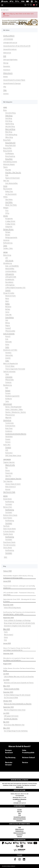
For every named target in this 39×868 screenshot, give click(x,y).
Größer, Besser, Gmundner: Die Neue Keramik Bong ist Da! (19, 669)
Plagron (8, 326)
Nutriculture (9, 453)
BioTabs (8, 309)
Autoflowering (10, 502)
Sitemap (6, 63)
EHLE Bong (9, 121)
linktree (5, 77)
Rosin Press (9, 428)
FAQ (5, 87)
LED (7, 258)
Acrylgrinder (9, 219)
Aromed (8, 489)
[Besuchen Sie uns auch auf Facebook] (15, 860)
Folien (7, 361)
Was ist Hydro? (9, 635)
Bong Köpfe (7, 140)
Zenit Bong (9, 118)
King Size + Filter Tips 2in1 (13, 172)
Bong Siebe (9, 159)
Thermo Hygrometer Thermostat (15, 369)
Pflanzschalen (10, 380)
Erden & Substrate (9, 334)
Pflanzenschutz (10, 415)
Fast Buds (6, 526)
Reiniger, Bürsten (8, 229)
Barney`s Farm (8, 507)
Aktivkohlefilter (10, 269)
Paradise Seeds (8, 534)
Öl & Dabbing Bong (11, 135)
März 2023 (7, 728)
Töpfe (7, 374)
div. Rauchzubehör (11, 194)
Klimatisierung (8, 263)
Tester (5, 246)
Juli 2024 (6, 674)
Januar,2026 (7, 581)
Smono (8, 470)
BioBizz (7, 304)
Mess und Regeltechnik (11, 363)
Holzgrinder (9, 227)
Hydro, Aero (7, 445)
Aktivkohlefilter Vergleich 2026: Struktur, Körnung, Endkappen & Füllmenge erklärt (18, 577)
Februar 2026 (7, 571)
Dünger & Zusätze (9, 293)
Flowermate (9, 473)
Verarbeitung (7, 420)
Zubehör (8, 290)
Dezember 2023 (8, 692)
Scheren (8, 442)
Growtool (8, 447)
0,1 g (7, 210)
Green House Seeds (9, 529)
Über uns (19, 812)
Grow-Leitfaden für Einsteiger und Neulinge (17, 620)
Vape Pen (8, 476)
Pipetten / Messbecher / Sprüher (16, 412)
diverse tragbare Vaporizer (13, 478)
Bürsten (8, 235)
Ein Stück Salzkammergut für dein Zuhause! (17, 695)
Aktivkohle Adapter (9, 164)
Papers (5, 167)
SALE (6, 557)
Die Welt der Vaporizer (11, 719)
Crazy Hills (8, 315)
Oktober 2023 (8, 701)
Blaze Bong (9, 132)
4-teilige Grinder (10, 224)
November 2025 (8, 605)
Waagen (6, 208)
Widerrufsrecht (8, 73)
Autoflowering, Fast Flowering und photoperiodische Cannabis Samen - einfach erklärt (19, 613)
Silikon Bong (9, 137)
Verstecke (6, 240)
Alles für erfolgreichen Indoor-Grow (15, 710)
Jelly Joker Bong (10, 126)
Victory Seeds (8, 548)
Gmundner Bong (10, 113)
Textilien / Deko (8, 248)
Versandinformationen (10, 49)
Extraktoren (9, 431)
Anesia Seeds (7, 499)
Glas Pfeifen (9, 200)
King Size (8, 170)
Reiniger (8, 232)
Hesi (7, 320)
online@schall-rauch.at (10, 43)
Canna (7, 312)
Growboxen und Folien (10, 350)
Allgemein (8, 418)
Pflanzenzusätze (10, 331)
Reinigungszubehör (11, 237)
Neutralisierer (9, 282)
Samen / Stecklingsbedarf (13, 407)
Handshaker (9, 437)
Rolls (7, 175)
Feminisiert (9, 504)
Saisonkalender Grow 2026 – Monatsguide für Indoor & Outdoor (19, 600)
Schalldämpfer (10, 279)
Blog (20, 813)
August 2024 (7, 664)
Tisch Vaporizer (8, 481)
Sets (7, 388)
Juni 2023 (6, 713)
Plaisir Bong (9, 116)
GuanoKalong (9, 317)
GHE (7, 450)
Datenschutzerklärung (20, 833)
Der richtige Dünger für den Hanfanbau (16, 731)
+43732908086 (8, 39)
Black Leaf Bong (10, 129)
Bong (5, 110)
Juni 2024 (6, 680)
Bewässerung (7, 385)
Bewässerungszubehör (12, 396)
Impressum (7, 70)
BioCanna (8, 307)
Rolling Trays (9, 191)
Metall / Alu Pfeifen (11, 205)
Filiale (5, 90)
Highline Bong (10, 124)
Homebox (8, 353)
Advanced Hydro (11, 296)
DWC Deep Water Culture (13, 455)
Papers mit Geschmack (12, 178)
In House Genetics (9, 531)
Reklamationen (19, 831)
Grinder (6, 216)
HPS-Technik (9, 260)
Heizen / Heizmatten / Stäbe (14, 409)
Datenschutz (7, 53)
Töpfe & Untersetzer (9, 372)
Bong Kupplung (10, 156)
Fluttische (8, 382)
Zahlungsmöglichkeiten (10, 60)
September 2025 (8, 618)
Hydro (7, 347)
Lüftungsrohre (10, 274)
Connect (6, 94)
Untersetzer (9, 377)
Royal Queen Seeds (9, 542)
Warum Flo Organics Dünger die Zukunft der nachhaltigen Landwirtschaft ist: (17, 649)
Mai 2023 (6, 722)
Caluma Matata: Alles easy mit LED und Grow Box (19, 677)
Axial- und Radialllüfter (12, 266)
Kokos (7, 344)
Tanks (7, 401)
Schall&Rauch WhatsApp (19, 799)
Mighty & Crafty (10, 465)
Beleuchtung (7, 255)
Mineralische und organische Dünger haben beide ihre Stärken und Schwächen (19, 659)
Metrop (8, 323)
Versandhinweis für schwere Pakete (14, 80)
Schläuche (9, 399)
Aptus (7, 298)
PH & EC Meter (10, 366)
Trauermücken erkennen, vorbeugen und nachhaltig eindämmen (19, 587)
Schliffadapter (10, 154)
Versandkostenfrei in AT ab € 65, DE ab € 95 (17, 46)
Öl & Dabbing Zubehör (10, 162)
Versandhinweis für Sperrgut (12, 83)
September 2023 (8, 707)
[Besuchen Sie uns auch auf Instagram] (20, 860)
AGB (5, 56)
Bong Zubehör (8, 151)
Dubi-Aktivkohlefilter (11, 183)
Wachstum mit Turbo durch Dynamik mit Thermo (19, 683)
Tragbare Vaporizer (9, 462)
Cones (5, 186)
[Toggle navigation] (2, 4)
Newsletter (7, 66)
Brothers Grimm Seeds (10, 515)
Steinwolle (8, 342)
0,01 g (7, 213)
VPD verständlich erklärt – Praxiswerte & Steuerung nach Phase (19, 594)
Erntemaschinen (10, 426)
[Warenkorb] (31, 5)
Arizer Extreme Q (10, 487)
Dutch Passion (8, 518)
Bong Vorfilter (7, 148)
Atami (7, 301)
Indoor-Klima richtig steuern (12, 608)
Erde (7, 339)
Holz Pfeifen (9, 202)
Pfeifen (5, 197)
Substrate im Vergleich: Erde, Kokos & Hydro (17, 626)
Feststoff (8, 328)
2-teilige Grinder (10, 221)
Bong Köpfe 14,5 (10, 143)
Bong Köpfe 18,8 (10, 145)
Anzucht (8, 336)
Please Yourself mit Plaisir (12, 689)
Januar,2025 (7, 643)
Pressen (8, 439)
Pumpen (8, 393)
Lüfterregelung (10, 285)
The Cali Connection (9, 545)
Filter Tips (6, 181)
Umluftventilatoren (11, 271)
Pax (6, 468)
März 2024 (7, 686)
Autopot (8, 390)
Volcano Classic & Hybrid (13, 484)
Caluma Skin (9, 355)
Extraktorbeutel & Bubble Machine (16, 434)
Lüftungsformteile (11, 277)
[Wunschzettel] (28, 5)
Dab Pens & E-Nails (9, 492)
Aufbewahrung (8, 243)
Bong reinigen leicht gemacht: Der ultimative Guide (19, 623)
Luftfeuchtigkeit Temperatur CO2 (15, 288)
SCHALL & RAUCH (9, 36)
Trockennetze (9, 423)
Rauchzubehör (8, 189)
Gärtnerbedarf (8, 404)
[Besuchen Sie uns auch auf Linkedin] (24, 860)
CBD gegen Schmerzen (11, 716)
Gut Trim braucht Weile (11, 698)
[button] (25, 5)
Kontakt (19, 810)
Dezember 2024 (8, 654)
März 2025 (7, 629)
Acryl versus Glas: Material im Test (14, 725)
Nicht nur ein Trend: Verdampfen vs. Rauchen (18, 704)
